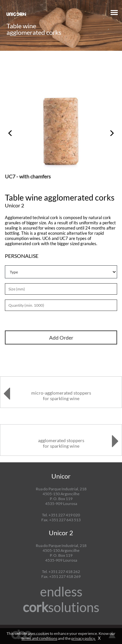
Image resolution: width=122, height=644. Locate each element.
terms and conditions (39, 638)
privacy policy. (83, 638)
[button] (11, 130)
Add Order (61, 337)
